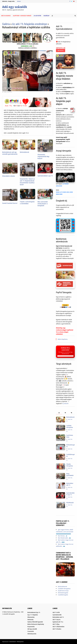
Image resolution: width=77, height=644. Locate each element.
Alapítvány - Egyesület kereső (22, 16)
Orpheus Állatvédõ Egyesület (35, 622)
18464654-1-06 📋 (28, 46)
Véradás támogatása (70, 465)
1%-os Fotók (37, 16)
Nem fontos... (63, 536)
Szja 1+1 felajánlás (33, 615)
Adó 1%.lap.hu (57, 620)
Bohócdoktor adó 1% (70, 484)
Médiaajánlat (20, 642)
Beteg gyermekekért (70, 475)
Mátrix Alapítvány (63, 339)
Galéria (6, 24)
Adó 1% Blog (56, 624)
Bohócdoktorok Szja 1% (34, 612)
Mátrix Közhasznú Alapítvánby (36, 624)
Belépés (19, 1)
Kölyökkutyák (70, 503)
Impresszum (5, 642)
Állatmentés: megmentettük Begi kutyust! (43, 157)
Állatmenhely (31, 617)
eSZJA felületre (67, 87)
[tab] (59, 413)
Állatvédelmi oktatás (9, 176)
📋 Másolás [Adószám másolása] (61, 51)
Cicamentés (31, 631)
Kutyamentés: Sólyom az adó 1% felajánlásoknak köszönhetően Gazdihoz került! (27, 182)
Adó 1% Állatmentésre (58, 627)
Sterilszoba (30, 620)
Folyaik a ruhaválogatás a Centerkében (27, 203)
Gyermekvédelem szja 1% (45, 176)
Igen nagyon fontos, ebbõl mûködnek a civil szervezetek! (65, 531)
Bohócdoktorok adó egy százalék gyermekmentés (10, 153)
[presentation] (59, 413)
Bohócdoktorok (24, 152)
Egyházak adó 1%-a (58, 622)
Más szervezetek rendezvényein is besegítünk (43, 204)
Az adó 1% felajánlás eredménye (30, 24)
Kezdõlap (46, 16)
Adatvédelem (13, 642)
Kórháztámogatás (63, 593)
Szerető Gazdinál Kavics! (10, 203)
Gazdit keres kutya (63, 591)
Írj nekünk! (65, 403)
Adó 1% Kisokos (57, 629)
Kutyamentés (31, 627)
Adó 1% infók (56, 612)
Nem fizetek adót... (64, 538)
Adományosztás (32, 634)
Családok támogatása (70, 426)
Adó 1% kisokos (6, 16)
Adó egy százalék (15, 7)
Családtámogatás (63, 595)
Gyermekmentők (57, 615)
